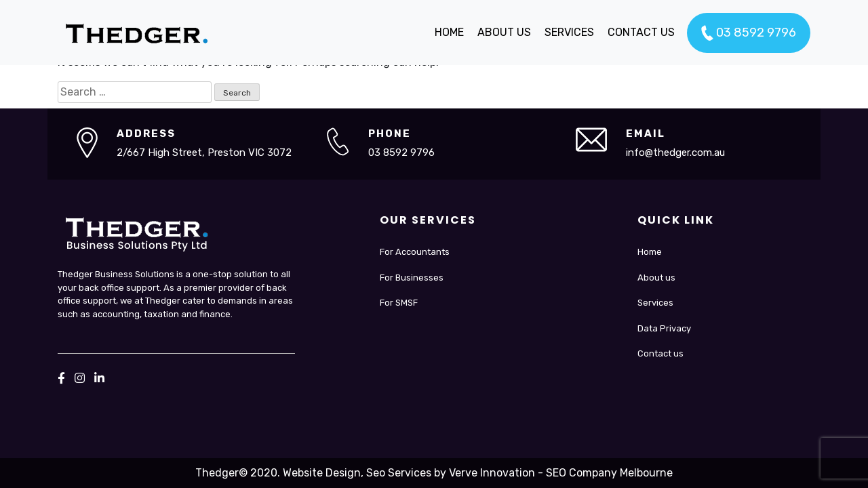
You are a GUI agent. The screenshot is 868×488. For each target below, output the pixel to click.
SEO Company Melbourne (609, 473)
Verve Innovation (492, 473)
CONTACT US (641, 32)
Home (650, 252)
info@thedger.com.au (675, 152)
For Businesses (412, 278)
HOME (449, 32)
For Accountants (415, 252)
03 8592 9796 (749, 33)
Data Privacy (664, 328)
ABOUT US (504, 32)
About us (656, 278)
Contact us (660, 353)
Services (655, 303)
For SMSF (399, 303)
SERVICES (569, 32)
